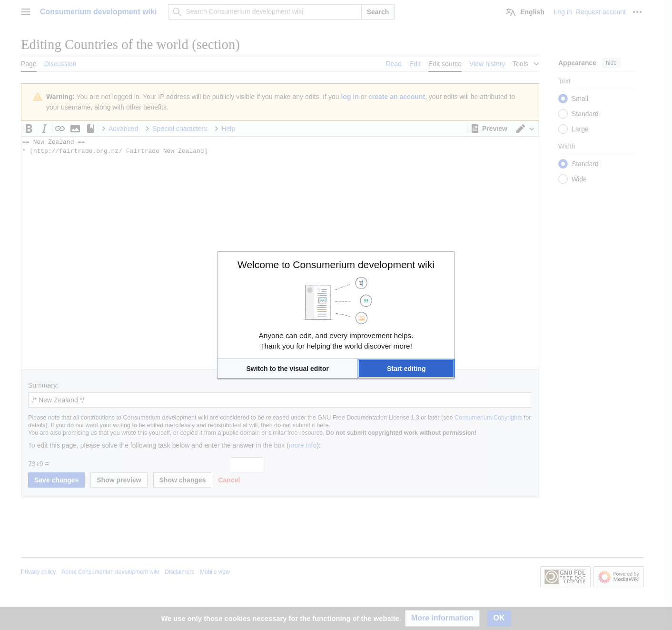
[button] (287, 369)
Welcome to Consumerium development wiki (336, 265)
